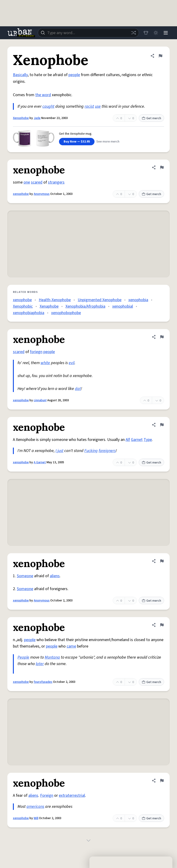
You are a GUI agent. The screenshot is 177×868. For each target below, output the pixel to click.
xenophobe (21, 194)
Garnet (137, 440)
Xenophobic (23, 306)
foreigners (107, 451)
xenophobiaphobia (29, 313)
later (40, 664)
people (74, 75)
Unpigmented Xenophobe (100, 300)
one (27, 182)
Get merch (151, 118)
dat (78, 389)
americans (35, 807)
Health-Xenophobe (55, 300)
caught (48, 106)
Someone (25, 576)
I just (59, 451)
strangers (56, 182)
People (23, 657)
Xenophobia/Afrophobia (85, 306)
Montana (52, 657)
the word (43, 95)
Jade (37, 118)
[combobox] (88, 33)
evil (72, 363)
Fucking (91, 451)
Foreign (47, 795)
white (45, 363)
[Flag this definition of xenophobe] (162, 167)
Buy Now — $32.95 (77, 142)
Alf (128, 440)
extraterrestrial (72, 795)
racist (89, 106)
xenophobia (138, 300)
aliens (55, 576)
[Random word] (133, 33)
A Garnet (40, 462)
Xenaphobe (49, 306)
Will (36, 818)
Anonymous (42, 194)
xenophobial (123, 306)
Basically (20, 75)
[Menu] (165, 33)
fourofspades (43, 682)
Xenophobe (21, 118)
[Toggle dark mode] (155, 33)
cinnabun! (40, 400)
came (71, 646)
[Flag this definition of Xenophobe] (160, 56)
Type (148, 440)
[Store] (145, 33)
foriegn (36, 352)
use (98, 106)
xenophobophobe (66, 313)
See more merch (108, 142)
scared (37, 182)
